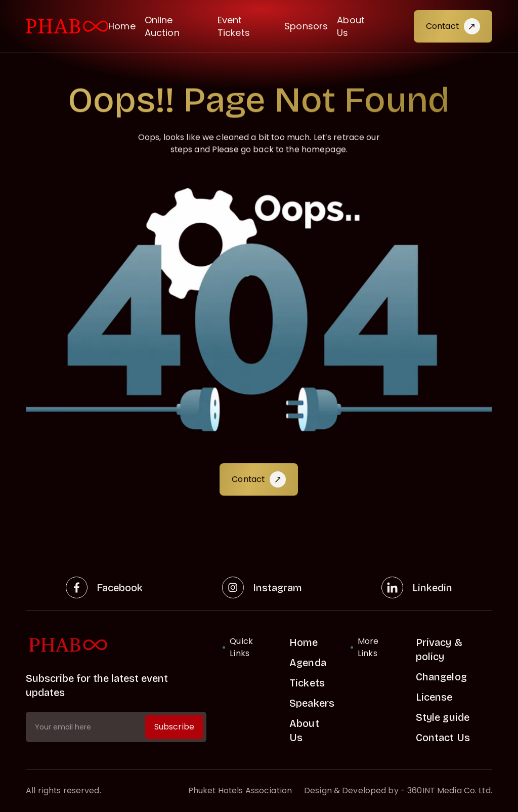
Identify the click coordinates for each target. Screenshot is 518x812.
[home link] (116, 645)
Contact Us (443, 738)
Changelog (441, 677)
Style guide (443, 717)
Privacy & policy (439, 649)
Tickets (307, 683)
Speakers (312, 703)
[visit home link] (67, 26)
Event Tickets (234, 26)
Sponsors (306, 26)
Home (122, 26)
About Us (351, 26)
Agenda (308, 663)
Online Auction (162, 26)
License (434, 697)
